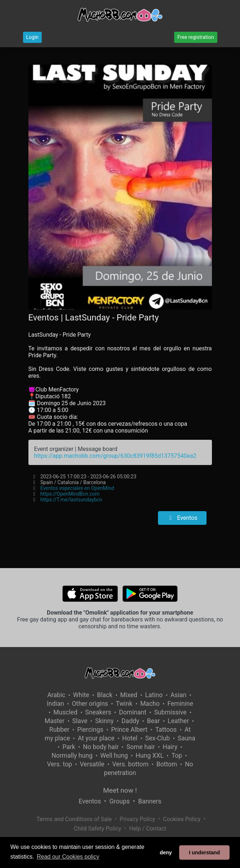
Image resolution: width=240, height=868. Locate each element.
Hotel (130, 738)
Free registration (196, 37)
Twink (124, 704)
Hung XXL (150, 756)
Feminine (180, 704)
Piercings (90, 730)
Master (55, 721)
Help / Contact (148, 829)
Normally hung (72, 756)
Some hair (141, 747)
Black (105, 695)
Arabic (56, 695)
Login (33, 37)
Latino (154, 695)
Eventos (182, 518)
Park (69, 747)
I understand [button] (204, 852)
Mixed (129, 695)
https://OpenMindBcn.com (70, 494)
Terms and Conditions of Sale (74, 819)
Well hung (114, 756)
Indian (55, 704)
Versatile (92, 764)
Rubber (59, 730)
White (81, 695)
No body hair (101, 747)
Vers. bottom (130, 764)
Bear (154, 721)
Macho (150, 704)
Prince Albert (129, 730)
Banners (150, 801)
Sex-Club (157, 738)
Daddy (130, 721)
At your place (96, 738)
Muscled (65, 712)
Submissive (170, 712)
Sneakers (98, 712)
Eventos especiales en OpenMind (77, 488)
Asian (178, 695)
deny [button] (166, 852)
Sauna (187, 738)
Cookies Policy (182, 819)
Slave (80, 721)
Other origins (90, 704)
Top (177, 756)
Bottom (167, 764)
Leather (178, 721)
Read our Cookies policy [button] (68, 857)
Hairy (170, 747)
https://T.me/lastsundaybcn (71, 500)
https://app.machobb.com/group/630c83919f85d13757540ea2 (115, 456)
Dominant (133, 712)
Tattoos (166, 730)
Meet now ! (120, 790)
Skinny (104, 721)
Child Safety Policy (98, 829)
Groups (119, 801)
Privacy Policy (138, 819)
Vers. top (59, 764)
